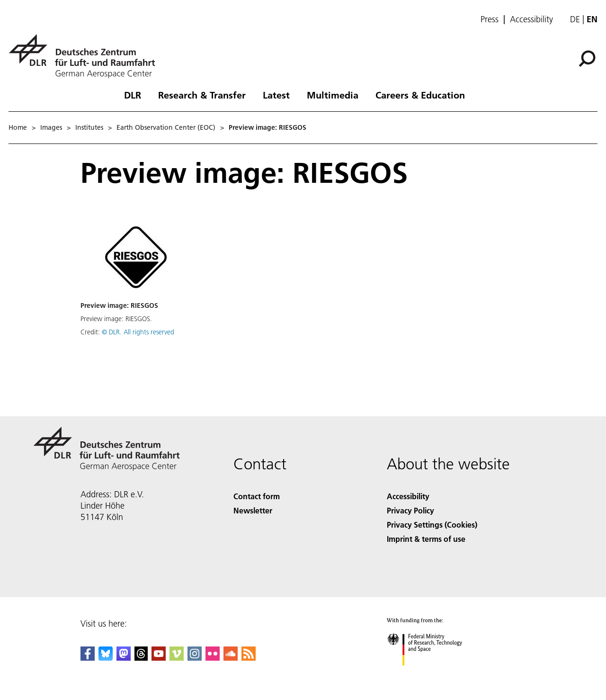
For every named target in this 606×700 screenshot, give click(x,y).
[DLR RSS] (249, 658)
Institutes (89, 127)
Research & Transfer (202, 95)
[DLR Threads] (141, 658)
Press (490, 19)
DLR (133, 95)
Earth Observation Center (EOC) (166, 127)
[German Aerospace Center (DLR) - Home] (86, 56)
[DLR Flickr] (213, 658)
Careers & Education (420, 95)
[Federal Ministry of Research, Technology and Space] (433, 674)
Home (18, 127)
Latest (276, 95)
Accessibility (531, 19)
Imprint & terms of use (426, 539)
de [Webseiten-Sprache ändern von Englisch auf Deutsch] (575, 19)
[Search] (587, 59)
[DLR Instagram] (195, 658)
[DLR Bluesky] (106, 658)
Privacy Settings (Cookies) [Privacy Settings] (432, 525)
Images (51, 127)
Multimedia (333, 95)
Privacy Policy (410, 510)
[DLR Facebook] (88, 658)
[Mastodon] (124, 658)
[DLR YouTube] (159, 658)
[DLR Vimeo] (177, 658)
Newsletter (253, 510)
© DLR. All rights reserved (138, 332)
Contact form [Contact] (257, 496)
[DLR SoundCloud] (231, 658)
